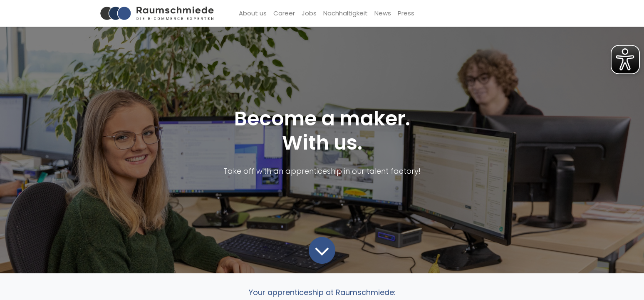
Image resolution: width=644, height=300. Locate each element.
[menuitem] (253, 14)
